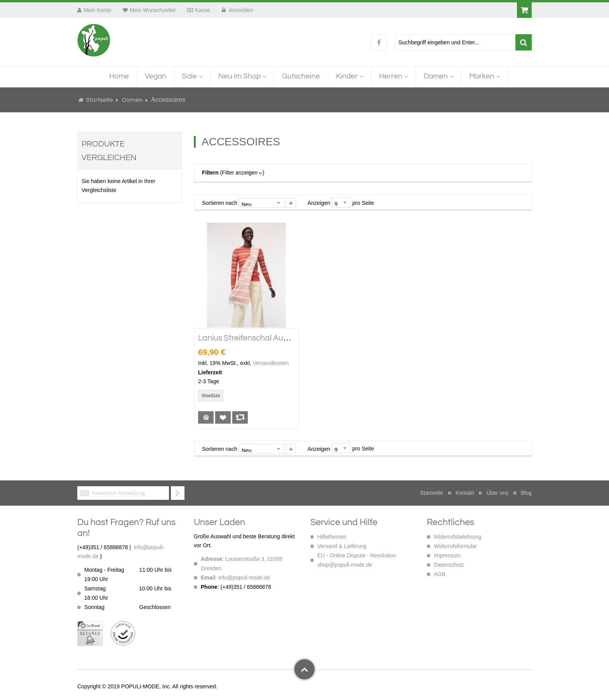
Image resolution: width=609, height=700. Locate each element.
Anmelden (240, 10)
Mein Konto (97, 10)
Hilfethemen (332, 537)
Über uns (497, 493)
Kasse (203, 10)
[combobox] (455, 42)
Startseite (99, 100)
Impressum (447, 555)
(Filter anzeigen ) (233, 173)
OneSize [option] (211, 396)
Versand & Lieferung (342, 546)
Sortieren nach (220, 203)
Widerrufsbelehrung (458, 537)
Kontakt (465, 493)
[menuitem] (119, 77)
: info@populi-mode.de (235, 578)
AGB (440, 574)
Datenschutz (449, 565)
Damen (133, 100)
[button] (223, 417)
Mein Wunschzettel (153, 10)
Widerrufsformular (455, 546)
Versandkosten (271, 363)
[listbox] (212, 397)
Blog (526, 493)
